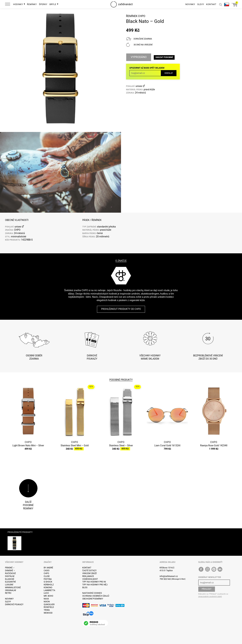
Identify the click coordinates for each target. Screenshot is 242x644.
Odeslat (169, 73)
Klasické (10, 579)
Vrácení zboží (89, 573)
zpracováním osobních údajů (210, 597)
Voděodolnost (90, 579)
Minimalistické (13, 588)
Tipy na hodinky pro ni (94, 582)
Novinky (9, 599)
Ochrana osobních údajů (96, 596)
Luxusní (9, 585)
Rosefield (49, 607)
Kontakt (87, 568)
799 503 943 (165, 579)
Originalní (11, 590)
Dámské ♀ (10, 571)
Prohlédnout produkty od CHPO (121, 309)
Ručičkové (10, 573)
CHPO (142, 16)
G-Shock (48, 582)
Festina (48, 579)
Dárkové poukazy (14, 604)
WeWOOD (48, 613)
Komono (48, 588)
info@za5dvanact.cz (169, 576)
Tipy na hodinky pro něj (95, 585)
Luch (46, 593)
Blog (85, 588)
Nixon (47, 602)
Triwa (47, 610)
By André (48, 568)
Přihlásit (207, 589)
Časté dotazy (89, 571)
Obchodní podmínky (93, 599)
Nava (46, 599)
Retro (8, 593)
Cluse (47, 576)
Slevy (8, 602)
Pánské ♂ (10, 568)
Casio (47, 571)
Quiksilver (49, 604)
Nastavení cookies (92, 593)
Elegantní (10, 582)
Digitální (10, 576)
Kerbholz (49, 585)
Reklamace (88, 576)
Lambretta (49, 590)
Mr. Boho (48, 596)
